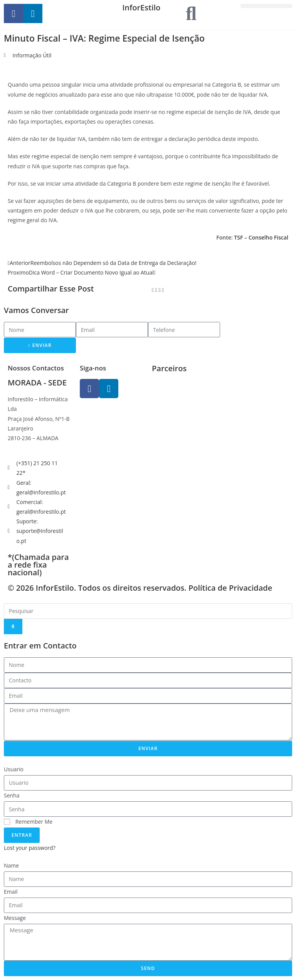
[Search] (13, 627)
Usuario (14, 769)
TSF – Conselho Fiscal (261, 237)
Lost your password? (30, 848)
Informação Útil (32, 55)
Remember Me (28, 822)
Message (15, 918)
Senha (12, 795)
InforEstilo (141, 8)
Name (11, 865)
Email (11, 892)
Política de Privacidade (230, 588)
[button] (266, 6)
